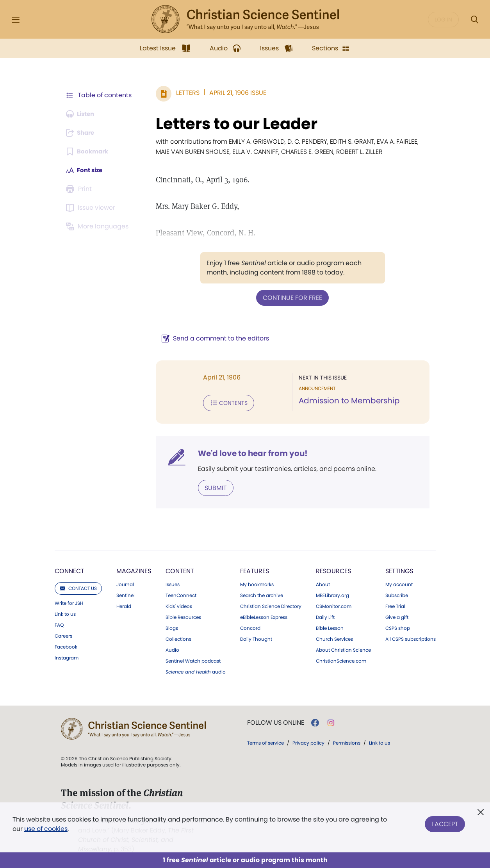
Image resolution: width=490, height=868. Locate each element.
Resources (333, 569)
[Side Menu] (16, 20)
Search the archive (262, 594)
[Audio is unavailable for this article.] (82, 114)
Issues (173, 583)
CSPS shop (398, 627)
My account (399, 583)
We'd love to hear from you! (249, 452)
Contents (225, 402)
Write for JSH (69, 602)
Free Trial (395, 605)
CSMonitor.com (334, 605)
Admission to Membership (348, 401)
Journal (125, 583)
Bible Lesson (330, 627)
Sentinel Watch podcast (193, 659)
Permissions (347, 741)
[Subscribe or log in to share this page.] (82, 133)
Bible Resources (183, 616)
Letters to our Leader (233, 124)
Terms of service (265, 741)
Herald (124, 605)
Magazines (134, 569)
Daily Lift (325, 616)
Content (180, 569)
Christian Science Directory (271, 605)
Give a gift (397, 616)
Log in (443, 20)
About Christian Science (343, 649)
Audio (172, 649)
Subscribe (397, 594)
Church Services (334, 638)
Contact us (78, 587)
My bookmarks (257, 583)
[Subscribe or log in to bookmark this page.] (89, 151)
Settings (399, 569)
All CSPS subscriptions (411, 638)
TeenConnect (181, 594)
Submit (212, 486)
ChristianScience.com (341, 659)
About (323, 583)
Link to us (65, 613)
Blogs (172, 627)
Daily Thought (256, 638)
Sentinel (126, 594)
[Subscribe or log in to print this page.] (80, 189)
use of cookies (46, 829)
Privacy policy (308, 741)
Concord (250, 627)
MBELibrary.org (332, 594)
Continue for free (291, 297)
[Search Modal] (474, 20)
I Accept (445, 823)
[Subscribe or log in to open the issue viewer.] (92, 208)
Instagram (67, 656)
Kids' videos (179, 605)
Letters (184, 93)
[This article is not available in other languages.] (99, 226)
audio (196, 670)
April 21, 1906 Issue (234, 93)
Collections (178, 638)
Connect (69, 569)
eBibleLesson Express (264, 616)
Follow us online (276, 721)
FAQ (59, 624)
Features (255, 569)
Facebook (66, 645)
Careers (63, 635)
